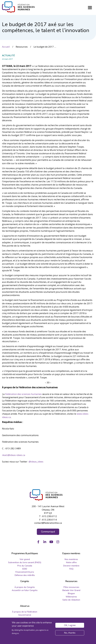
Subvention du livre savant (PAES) (25, 562)
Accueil (6, 47)
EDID (25, 569)
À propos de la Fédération (25, 612)
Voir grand (25, 559)
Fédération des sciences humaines (23, 394)
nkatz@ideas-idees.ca (14, 455)
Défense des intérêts (25, 575)
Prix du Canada (25, 566)
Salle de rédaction (71, 600)
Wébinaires (71, 597)
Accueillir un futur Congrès (25, 590)
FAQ (71, 569)
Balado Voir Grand (71, 590)
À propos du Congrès (25, 587)
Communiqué (48, 532)
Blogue (71, 593)
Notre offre (71, 562)
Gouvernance (25, 615)
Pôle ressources (71, 587)
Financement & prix (25, 572)
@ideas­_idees (36, 462)
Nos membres (71, 559)
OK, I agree (70, 625)
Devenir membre (71, 566)
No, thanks (70, 633)
